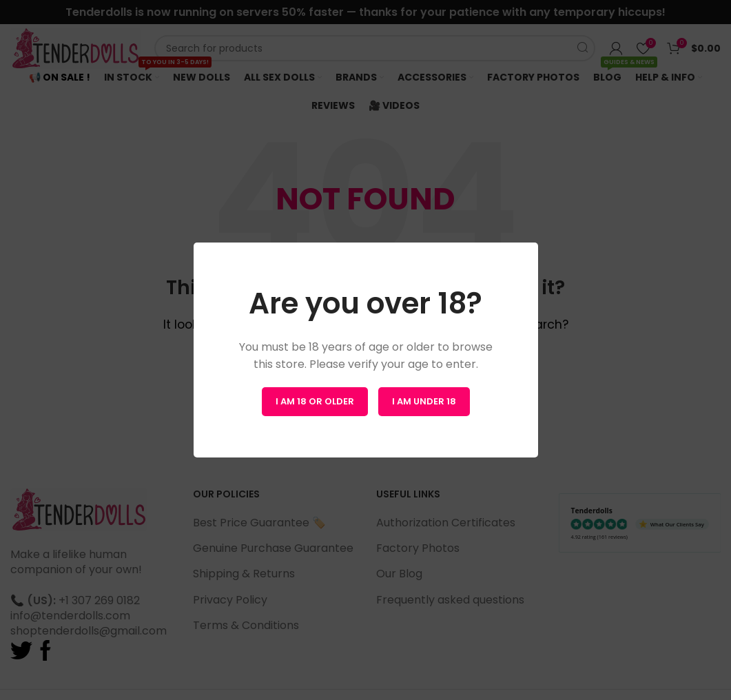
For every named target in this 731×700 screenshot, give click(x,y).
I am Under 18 (424, 401)
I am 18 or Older (315, 401)
